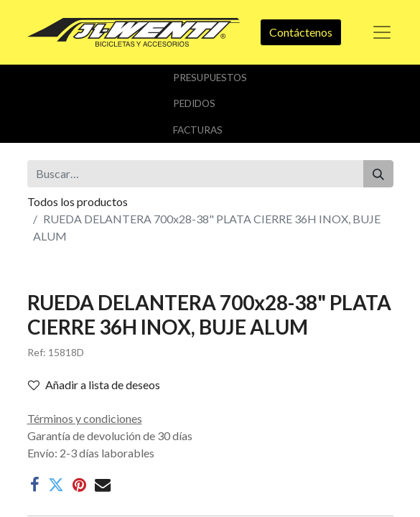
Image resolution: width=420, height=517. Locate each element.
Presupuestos (210, 78)
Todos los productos (78, 201)
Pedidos (194, 103)
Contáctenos (301, 32)
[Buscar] (378, 174)
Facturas (198, 130)
